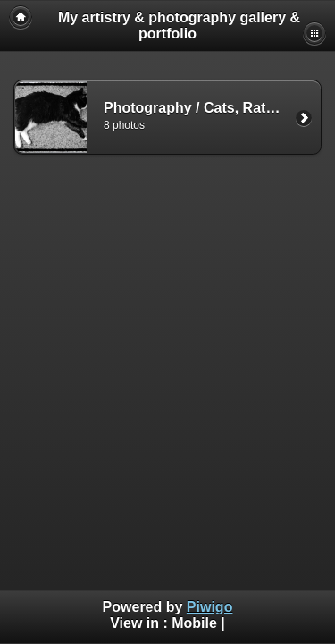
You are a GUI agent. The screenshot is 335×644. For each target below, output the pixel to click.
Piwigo (210, 607)
